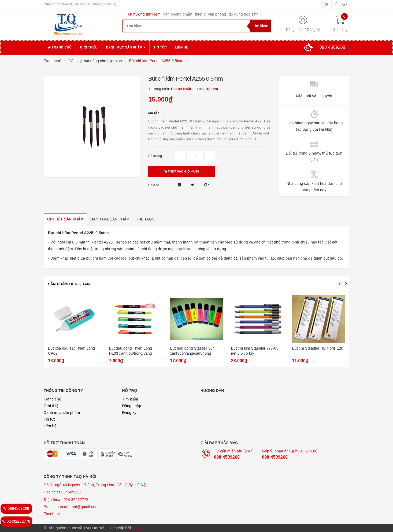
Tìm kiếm (130, 399)
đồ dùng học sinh (244, 14)
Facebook (52, 514)
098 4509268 (227, 457)
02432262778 (16, 521)
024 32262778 (76, 500)
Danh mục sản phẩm (126, 47)
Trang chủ (60, 47)
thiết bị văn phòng (210, 14)
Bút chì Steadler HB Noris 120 (318, 348)
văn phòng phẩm (178, 14)
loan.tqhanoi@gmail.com (77, 507)
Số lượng (155, 156)
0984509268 (70, 492)
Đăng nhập (295, 30)
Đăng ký (314, 30)
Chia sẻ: (154, 185)
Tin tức (160, 47)
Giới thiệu (89, 47)
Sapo (137, 528)
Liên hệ (181, 47)
